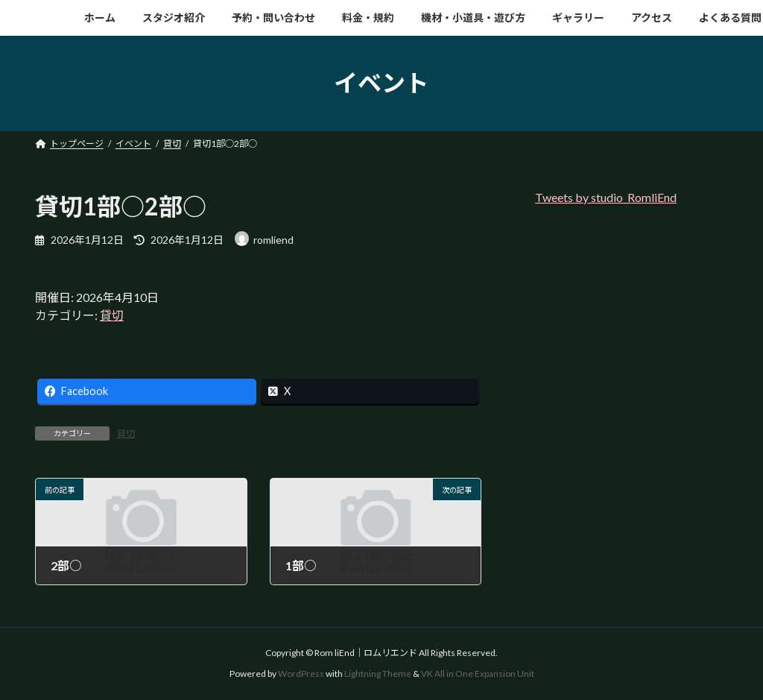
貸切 (112, 315)
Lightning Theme (378, 674)
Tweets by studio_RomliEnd (606, 197)
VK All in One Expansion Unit (478, 674)
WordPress (301, 674)
